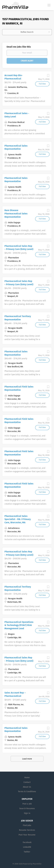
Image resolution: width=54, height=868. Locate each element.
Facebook (27, 842)
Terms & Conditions (27, 792)
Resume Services (27, 830)
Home (27, 778)
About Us (27, 787)
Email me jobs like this (19, 47)
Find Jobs (27, 825)
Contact (27, 782)
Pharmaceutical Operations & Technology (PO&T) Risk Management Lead (19, 625)
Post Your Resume (27, 835)
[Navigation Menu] (49, 5)
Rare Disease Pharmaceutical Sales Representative (16, 214)
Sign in (27, 813)
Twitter (27, 852)
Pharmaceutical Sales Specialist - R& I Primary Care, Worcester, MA (18, 519)
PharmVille (37, 864)
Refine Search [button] (27, 32)
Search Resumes (27, 809)
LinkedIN (27, 847)
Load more (27, 759)
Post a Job (27, 804)
